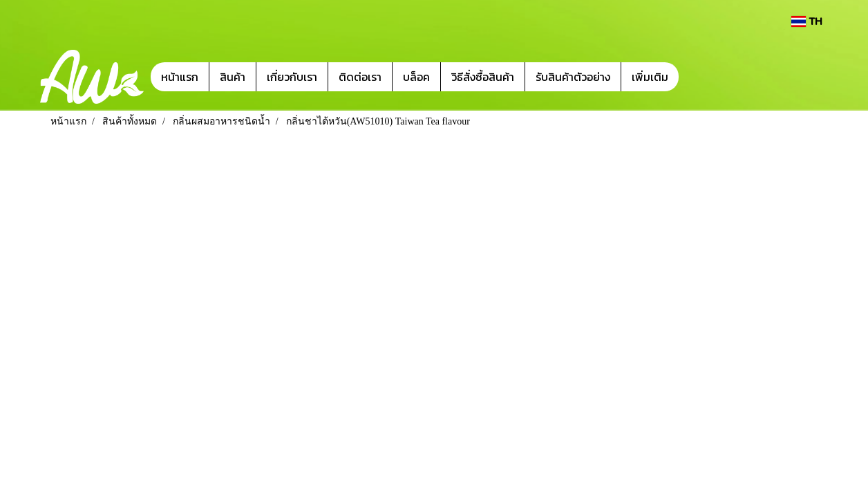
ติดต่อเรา (360, 77)
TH (807, 21)
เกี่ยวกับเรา (292, 77)
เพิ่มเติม (650, 77)
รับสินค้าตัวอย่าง (573, 77)
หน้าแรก (180, 77)
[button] (699, 77)
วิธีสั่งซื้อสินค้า (483, 77)
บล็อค (416, 77)
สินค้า (233, 77)
